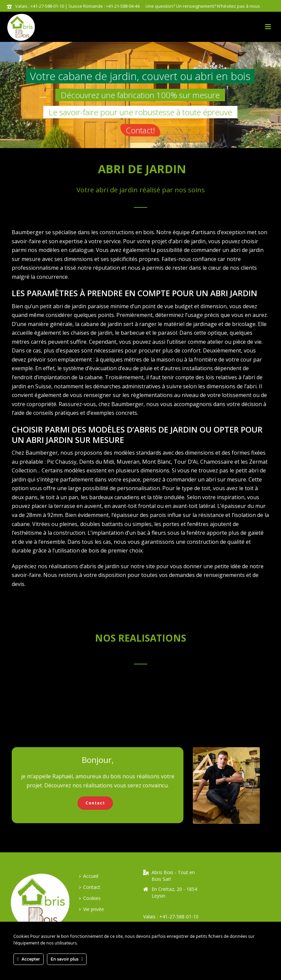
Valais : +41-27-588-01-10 (171, 917)
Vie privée (92, 909)
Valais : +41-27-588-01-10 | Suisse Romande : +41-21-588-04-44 (77, 6)
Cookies (90, 898)
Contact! (140, 130)
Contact (90, 887)
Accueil (89, 876)
